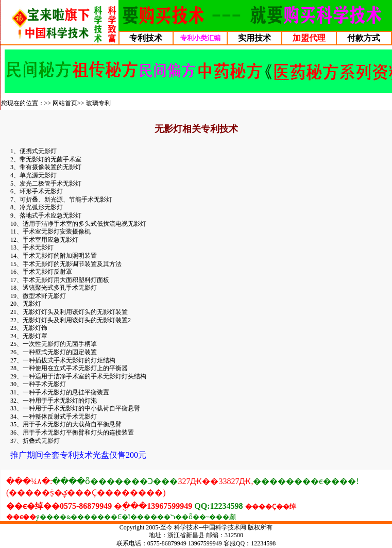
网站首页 (65, 103)
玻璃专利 (98, 103)
